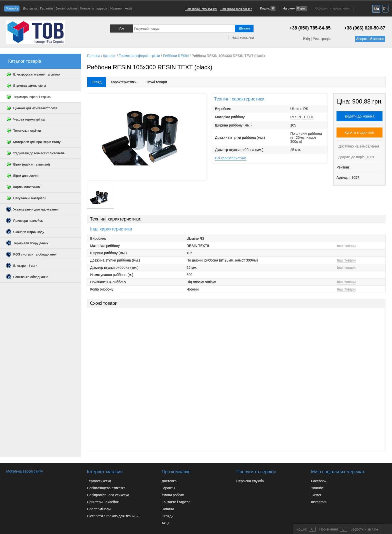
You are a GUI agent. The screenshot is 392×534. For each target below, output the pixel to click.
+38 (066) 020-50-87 (236, 9)
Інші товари (346, 246)
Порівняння (329, 529)
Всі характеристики (231, 158)
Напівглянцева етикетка (106, 488)
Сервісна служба (250, 481)
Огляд (97, 82)
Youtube (317, 488)
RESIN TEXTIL (302, 117)
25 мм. (296, 150)
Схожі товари (156, 82)
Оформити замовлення (333, 8)
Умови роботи (66, 8)
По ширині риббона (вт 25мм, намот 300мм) (306, 137)
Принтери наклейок (103, 502)
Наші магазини (243, 38)
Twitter (316, 495)
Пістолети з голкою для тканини (113, 516)
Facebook (319, 481)
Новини (116, 8)
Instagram (319, 502)
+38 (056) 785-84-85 (201, 9)
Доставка (30, 8)
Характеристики (123, 82)
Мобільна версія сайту (24, 471)
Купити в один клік (360, 132)
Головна (12, 8)
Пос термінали (99, 509)
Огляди (167, 516)
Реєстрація (322, 39)
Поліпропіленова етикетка (108, 495)
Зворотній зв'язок (370, 39)
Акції (128, 8)
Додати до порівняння (356, 157)
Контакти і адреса (94, 8)
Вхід (306, 39)
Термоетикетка (99, 481)
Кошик (267, 8)
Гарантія (46, 8)
